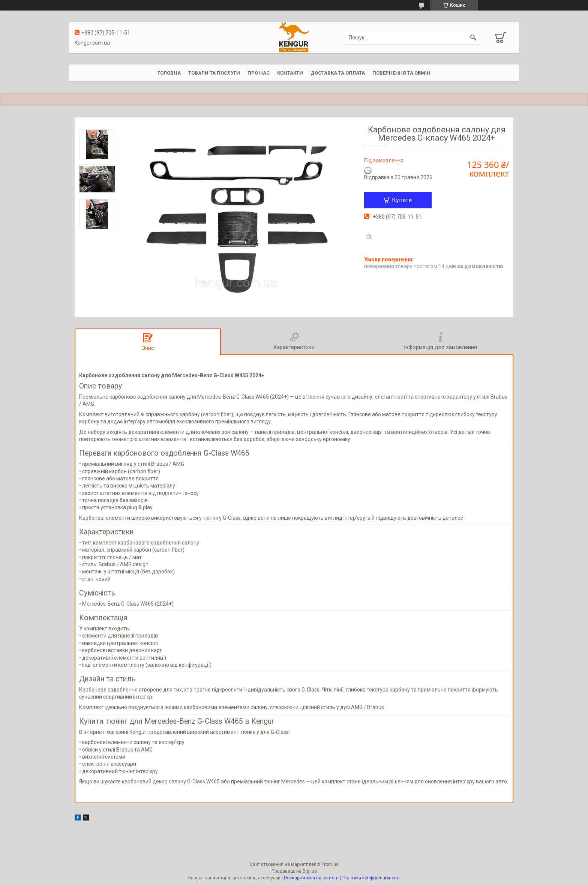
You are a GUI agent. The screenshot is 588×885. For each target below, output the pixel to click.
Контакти (290, 73)
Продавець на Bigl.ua (294, 871)
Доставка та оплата (338, 73)
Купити (402, 200)
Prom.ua (330, 864)
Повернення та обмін (401, 73)
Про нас (259, 73)
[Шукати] (473, 37)
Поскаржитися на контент (311, 878)
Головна (169, 73)
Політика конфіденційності (371, 878)
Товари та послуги (214, 73)
